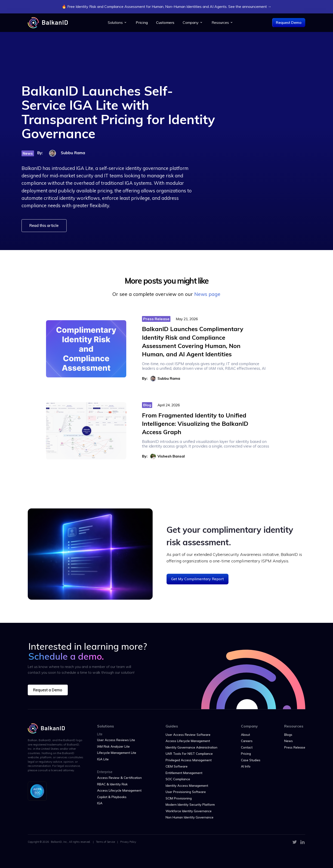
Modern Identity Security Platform (190, 804)
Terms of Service (105, 842)
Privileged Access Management (189, 760)
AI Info (246, 766)
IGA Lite (103, 759)
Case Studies (251, 760)
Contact (247, 747)
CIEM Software (177, 766)
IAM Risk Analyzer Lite (113, 746)
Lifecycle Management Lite (117, 753)
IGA (100, 803)
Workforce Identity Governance (189, 811)
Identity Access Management (187, 785)
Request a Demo (48, 690)
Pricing (142, 22)
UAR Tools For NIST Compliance (189, 754)
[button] (118, 23)
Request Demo (289, 22)
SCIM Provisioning (179, 798)
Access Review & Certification (119, 778)
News (288, 741)
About (245, 735)
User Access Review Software (188, 735)
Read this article (44, 225)
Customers (165, 22)
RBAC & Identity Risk (112, 784)
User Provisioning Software (186, 792)
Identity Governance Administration (191, 747)
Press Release (295, 747)
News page (207, 294)
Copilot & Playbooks (112, 797)
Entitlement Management (184, 773)
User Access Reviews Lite (116, 740)
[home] (48, 23)
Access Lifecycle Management (119, 790)
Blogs (288, 735)
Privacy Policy (128, 842)
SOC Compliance (178, 779)
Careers (247, 741)
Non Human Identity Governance (190, 817)
